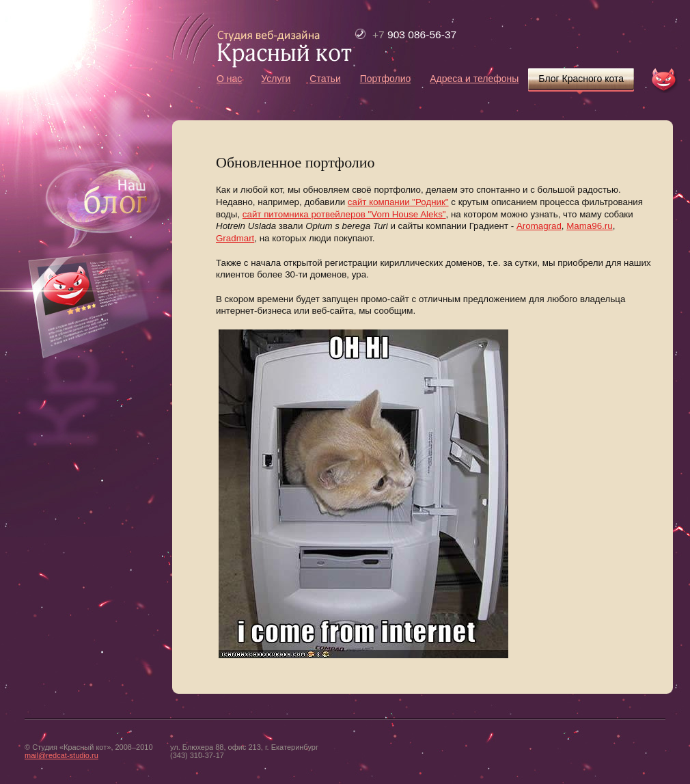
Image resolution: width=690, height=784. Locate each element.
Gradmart (235, 238)
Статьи (325, 79)
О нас (229, 79)
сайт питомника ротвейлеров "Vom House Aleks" (344, 214)
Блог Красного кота (581, 79)
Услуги (276, 79)
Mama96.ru (589, 226)
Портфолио (386, 79)
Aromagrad (539, 226)
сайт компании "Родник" (398, 202)
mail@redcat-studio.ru (61, 755)
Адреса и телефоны (474, 79)
